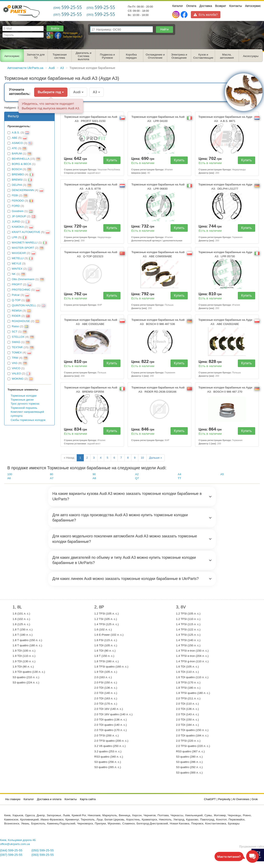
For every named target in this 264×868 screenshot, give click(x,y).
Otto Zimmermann (23, 279)
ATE (14, 148)
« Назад (69, 458)
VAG (15, 363)
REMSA (17, 311)
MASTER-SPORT (23, 248)
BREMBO (18, 174)
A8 (94, 478)
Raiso (15, 326)
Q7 (137, 478)
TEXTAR (17, 347)
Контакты (236, 6)
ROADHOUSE (21, 321)
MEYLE (17, 263)
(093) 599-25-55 (43, 855)
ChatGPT (210, 799)
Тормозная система (60, 56)
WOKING (18, 379)
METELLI (18, 258)
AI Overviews (241, 799)
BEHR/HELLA (20, 159)
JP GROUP (19, 216)
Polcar (16, 295)
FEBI (15, 195)
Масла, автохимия (227, 56)
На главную (13, 799)
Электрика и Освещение (179, 56)
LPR (14, 237)
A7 (52, 478)
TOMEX (17, 353)
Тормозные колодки (24, 396)
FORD (16, 206)
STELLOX (18, 337)
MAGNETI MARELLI (25, 243)
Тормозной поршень (24, 408)
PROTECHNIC (21, 290)
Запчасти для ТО (36, 56)
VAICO (16, 368)
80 (51, 474)
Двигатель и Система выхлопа (83, 56)
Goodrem (18, 211)
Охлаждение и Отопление (155, 56)
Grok (255, 799)
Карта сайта (88, 799)
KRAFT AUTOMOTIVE (26, 232)
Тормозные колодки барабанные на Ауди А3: (225, 119)
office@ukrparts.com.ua (15, 844)
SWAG (16, 342)
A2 (137, 474)
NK (14, 274)
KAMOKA (18, 227)
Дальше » (156, 458)
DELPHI (17, 185)
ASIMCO (17, 143)
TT (179, 478)
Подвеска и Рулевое (107, 56)
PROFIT (17, 284)
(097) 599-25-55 (11, 855)
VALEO (16, 373)
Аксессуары (251, 56)
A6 (9, 478)
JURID (16, 222)
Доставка (206, 6)
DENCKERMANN (23, 190)
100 (10, 474)
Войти (55, 28)
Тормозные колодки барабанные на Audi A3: (91, 119)
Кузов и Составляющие (203, 56)
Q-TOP (16, 300)
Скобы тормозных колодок (28, 420)
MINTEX (17, 269)
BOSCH (17, 169)
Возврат (221, 6)
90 (94, 474)
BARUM (17, 153)
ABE (15, 138)
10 (142, 458)
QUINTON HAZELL (24, 305)
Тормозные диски (22, 400)
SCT (15, 332)
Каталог (178, 6)
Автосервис (253, 6)
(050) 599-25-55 (43, 850)
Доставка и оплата (49, 799)
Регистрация (70, 33)
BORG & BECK (21, 164)
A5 (222, 474)
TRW (15, 358)
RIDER (16, 316)
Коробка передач (131, 56)
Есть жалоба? (206, 15)
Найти (164, 29)
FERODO (18, 201)
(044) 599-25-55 (11, 850)
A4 (179, 474)
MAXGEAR (19, 253)
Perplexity (224, 799)
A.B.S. (16, 133)
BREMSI (17, 180)
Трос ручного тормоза (25, 404)
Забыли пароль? (73, 37)
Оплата (191, 6)
